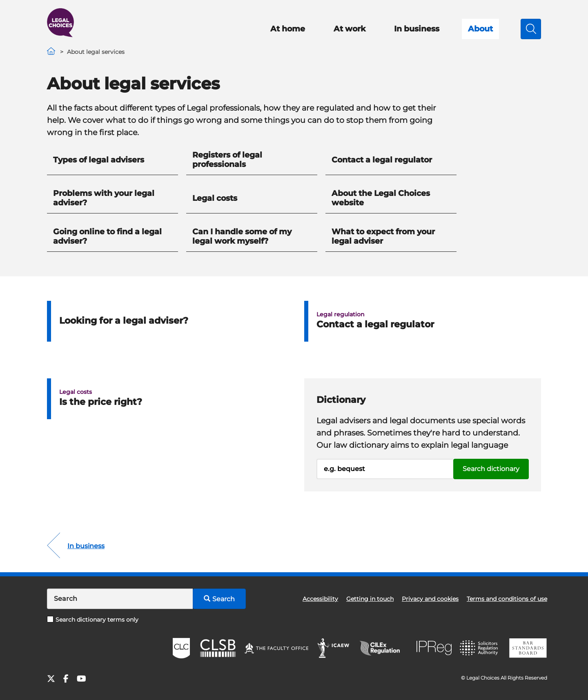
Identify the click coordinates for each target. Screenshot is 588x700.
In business (417, 29)
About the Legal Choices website (381, 198)
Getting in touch (370, 599)
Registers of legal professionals (227, 160)
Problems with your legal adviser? (104, 198)
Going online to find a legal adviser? (107, 236)
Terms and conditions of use (507, 599)
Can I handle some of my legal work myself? (242, 236)
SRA (480, 648)
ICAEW (334, 648)
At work (350, 29)
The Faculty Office (276, 648)
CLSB (217, 648)
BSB (528, 648)
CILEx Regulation (384, 648)
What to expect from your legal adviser (383, 236)
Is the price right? (101, 402)
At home (288, 29)
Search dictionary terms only (93, 620)
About (480, 29)
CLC (181, 648)
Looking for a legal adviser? (124, 321)
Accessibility (320, 599)
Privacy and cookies (430, 599)
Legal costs (215, 198)
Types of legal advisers (99, 160)
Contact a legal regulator (382, 160)
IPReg (434, 648)
